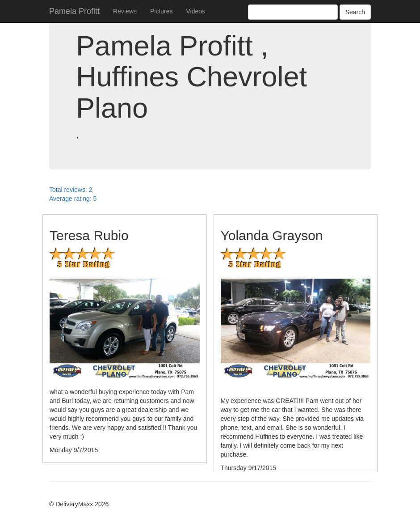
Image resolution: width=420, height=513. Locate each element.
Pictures (162, 11)
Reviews (125, 11)
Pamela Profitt (74, 11)
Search (355, 12)
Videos (196, 11)
